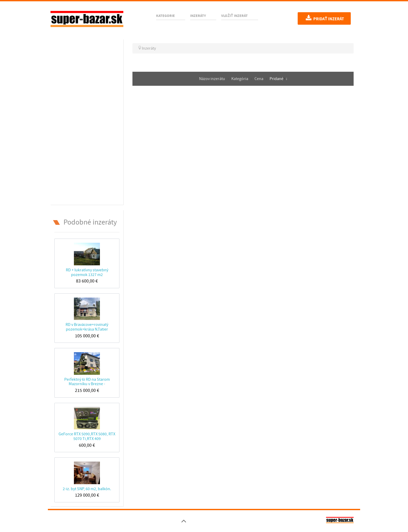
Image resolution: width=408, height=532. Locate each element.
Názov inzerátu (212, 79)
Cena (259, 79)
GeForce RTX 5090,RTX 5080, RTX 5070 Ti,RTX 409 (87, 436)
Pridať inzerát (324, 18)
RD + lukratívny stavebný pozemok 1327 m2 (87, 272)
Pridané (276, 79)
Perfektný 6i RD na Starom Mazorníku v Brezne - (87, 382)
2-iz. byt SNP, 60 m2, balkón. (87, 489)
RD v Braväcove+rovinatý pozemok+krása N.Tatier (87, 327)
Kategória (240, 79)
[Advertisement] (87, 121)
